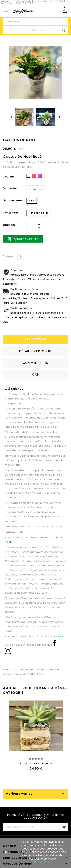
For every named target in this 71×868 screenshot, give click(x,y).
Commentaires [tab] (36, 363)
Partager (21, 256)
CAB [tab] (35, 374)
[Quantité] (31, 226)
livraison (58, 637)
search (63, 30)
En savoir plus (43, 862)
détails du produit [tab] (35, 351)
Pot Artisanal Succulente (36, 763)
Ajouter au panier (23, 239)
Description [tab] (36, 339)
